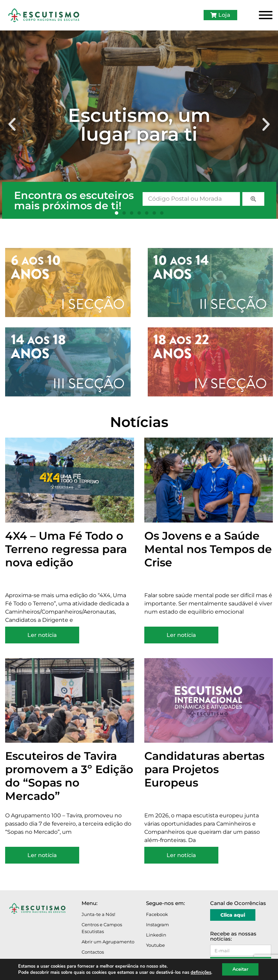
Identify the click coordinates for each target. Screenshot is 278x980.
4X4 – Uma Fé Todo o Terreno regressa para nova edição (66, 549)
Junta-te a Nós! (98, 914)
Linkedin (156, 935)
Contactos (93, 952)
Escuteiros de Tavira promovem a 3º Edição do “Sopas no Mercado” (69, 776)
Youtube (155, 945)
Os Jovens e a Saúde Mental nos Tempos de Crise (208, 549)
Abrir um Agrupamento (108, 942)
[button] (12, 125)
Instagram (158, 925)
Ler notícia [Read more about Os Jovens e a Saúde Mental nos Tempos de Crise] (181, 635)
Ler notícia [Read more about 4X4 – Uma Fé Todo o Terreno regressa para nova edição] (42, 635)
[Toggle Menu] (266, 15)
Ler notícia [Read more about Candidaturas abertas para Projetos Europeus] (181, 855)
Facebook (157, 914)
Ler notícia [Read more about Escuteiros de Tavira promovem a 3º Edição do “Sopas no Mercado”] (42, 855)
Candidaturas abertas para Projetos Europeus (204, 769)
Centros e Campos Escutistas (102, 928)
